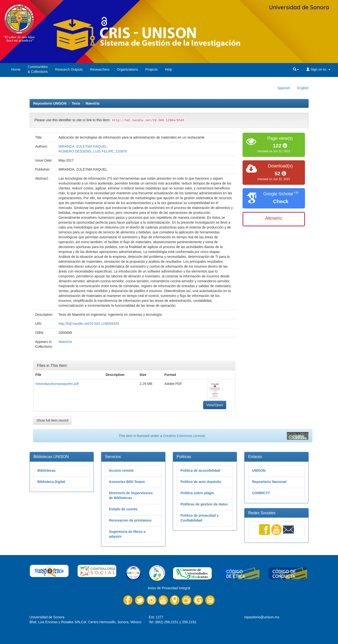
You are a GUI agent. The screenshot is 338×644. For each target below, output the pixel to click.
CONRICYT (261, 493)
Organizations (127, 69)
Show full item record (52, 420)
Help (169, 69)
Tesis (76, 103)
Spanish (284, 88)
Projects (152, 69)
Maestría (93, 103)
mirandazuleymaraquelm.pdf (57, 384)
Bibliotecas (47, 470)
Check (281, 201)
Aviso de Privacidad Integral (169, 588)
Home (16, 69)
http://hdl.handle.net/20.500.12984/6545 (89, 324)
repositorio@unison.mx (262, 617)
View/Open (215, 405)
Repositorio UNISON (50, 103)
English (303, 88)
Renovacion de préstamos (130, 520)
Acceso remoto (121, 470)
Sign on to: (318, 69)
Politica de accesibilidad (200, 470)
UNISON (259, 470)
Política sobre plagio (197, 493)
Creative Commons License (184, 436)
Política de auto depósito (201, 482)
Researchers (100, 69)
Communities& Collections (38, 69)
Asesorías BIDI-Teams (127, 482)
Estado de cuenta (123, 509)
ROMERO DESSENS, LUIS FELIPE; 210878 (93, 151)
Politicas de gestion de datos (204, 504)
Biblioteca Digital (51, 482)
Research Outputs (69, 69)
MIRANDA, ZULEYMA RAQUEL (83, 146)
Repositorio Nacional (269, 482)
